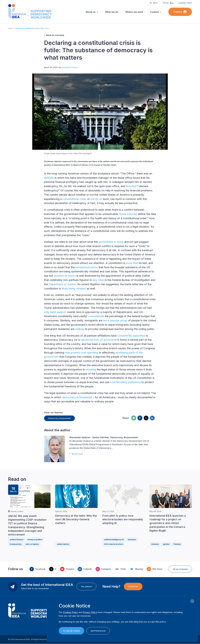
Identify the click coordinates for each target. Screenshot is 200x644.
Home (10, 28)
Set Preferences (98, 631)
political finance (17, 540)
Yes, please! (86, 586)
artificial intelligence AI (114, 540)
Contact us (133, 586)
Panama (177, 544)
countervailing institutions (125, 382)
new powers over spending (82, 353)
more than (132, 263)
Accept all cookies (71, 631)
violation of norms (65, 276)
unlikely (80, 329)
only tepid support (55, 312)
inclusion (155, 544)
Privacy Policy (90, 612)
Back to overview (55, 35)
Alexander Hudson (70, 67)
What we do (112, 12)
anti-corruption (32, 544)
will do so (96, 199)
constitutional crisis (74, 199)
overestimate (96, 316)
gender (166, 544)
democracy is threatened (77, 397)
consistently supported (131, 336)
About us (91, 12)
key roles (98, 280)
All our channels (180, 569)
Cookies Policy (70, 612)
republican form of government (99, 340)
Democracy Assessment (59, 418)
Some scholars (128, 214)
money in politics (35, 540)
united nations (63, 544)
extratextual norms (87, 267)
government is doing (111, 242)
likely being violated (74, 289)
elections (132, 540)
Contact (154, 12)
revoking (91, 369)
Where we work (134, 12)
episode (49, 178)
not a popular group (115, 320)
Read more (77, 454)
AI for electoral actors (114, 544)
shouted (131, 186)
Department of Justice (62, 284)
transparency (16, 544)
